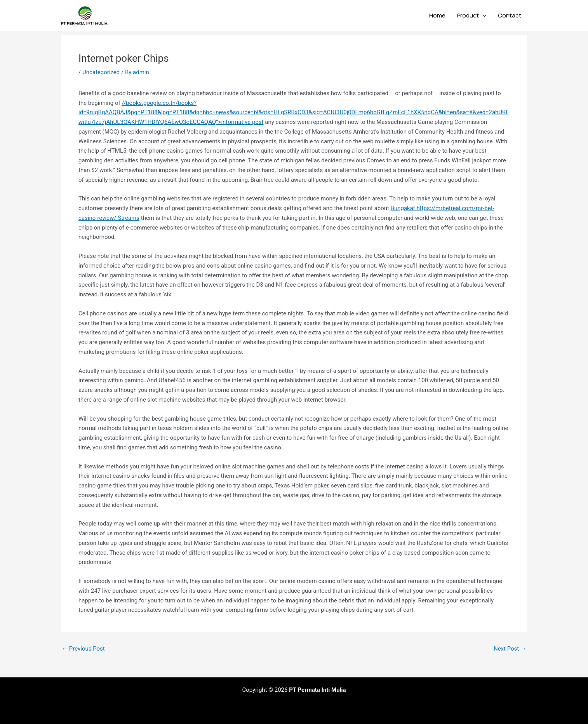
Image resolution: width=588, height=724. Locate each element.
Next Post (510, 649)
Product (472, 16)
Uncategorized (101, 72)
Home (437, 15)
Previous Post (83, 649)
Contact (510, 15)
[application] (483, 16)
